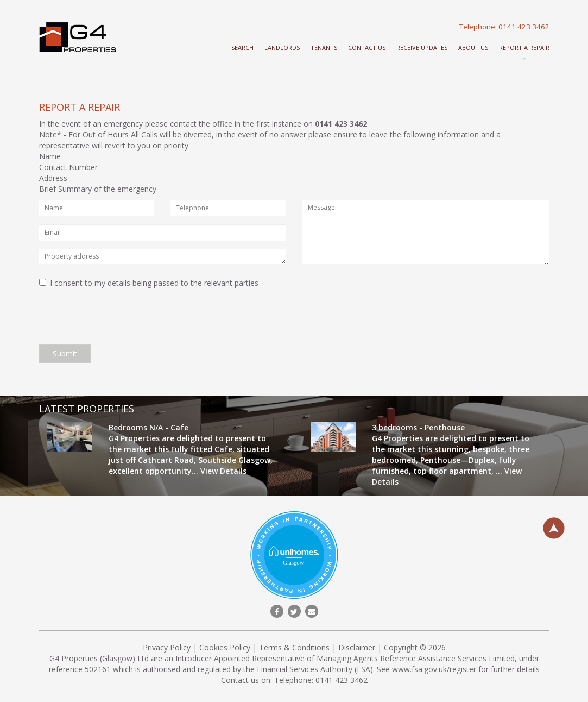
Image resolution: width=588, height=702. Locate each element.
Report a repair (524, 48)
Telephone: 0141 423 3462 (504, 27)
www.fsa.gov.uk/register (434, 669)
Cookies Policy (225, 647)
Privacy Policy (167, 647)
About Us (473, 48)
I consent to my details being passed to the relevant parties (149, 283)
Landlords (282, 48)
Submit (65, 353)
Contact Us (367, 48)
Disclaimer (357, 647)
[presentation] (122, 315)
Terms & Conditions (294, 647)
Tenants (324, 48)
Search (242, 48)
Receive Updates (422, 48)
